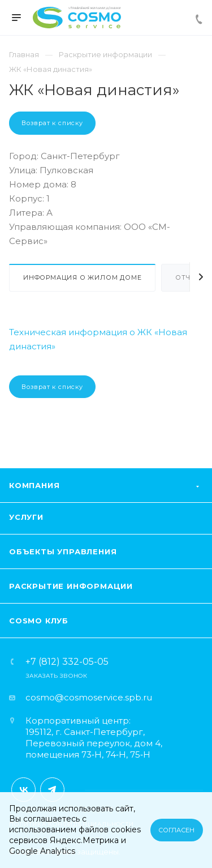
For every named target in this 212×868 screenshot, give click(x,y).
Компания (34, 485)
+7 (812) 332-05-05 (67, 662)
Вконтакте (23, 790)
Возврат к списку (52, 123)
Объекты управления (63, 551)
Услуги (26, 517)
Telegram (52, 790)
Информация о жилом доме (82, 277)
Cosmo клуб (39, 621)
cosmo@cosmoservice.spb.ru (89, 697)
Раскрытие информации (71, 586)
